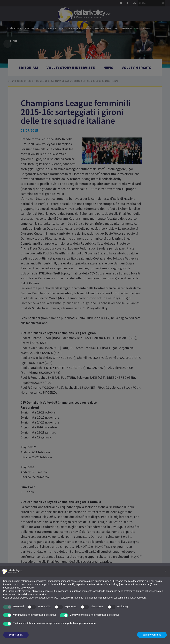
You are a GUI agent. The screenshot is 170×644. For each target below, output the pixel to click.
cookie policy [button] (28, 588)
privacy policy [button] (102, 581)
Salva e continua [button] (152, 635)
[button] (165, 571)
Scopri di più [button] (16, 635)
